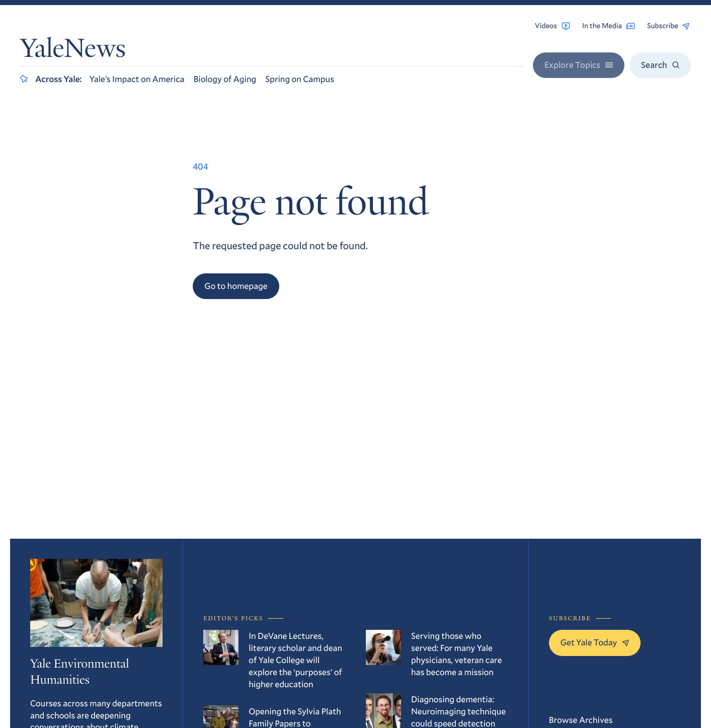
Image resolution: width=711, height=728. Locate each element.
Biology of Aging (225, 79)
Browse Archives (581, 720)
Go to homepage (236, 286)
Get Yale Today (595, 642)
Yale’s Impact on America (137, 79)
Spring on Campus (300, 79)
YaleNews (73, 51)
